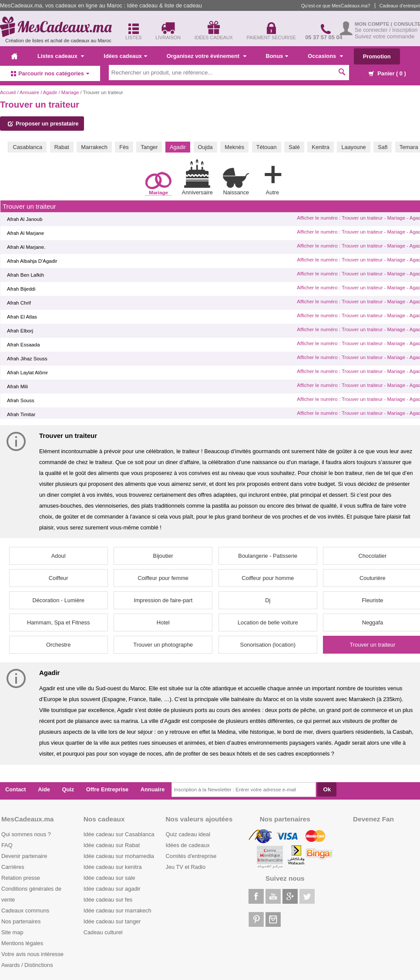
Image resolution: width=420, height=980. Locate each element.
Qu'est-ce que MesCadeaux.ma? (336, 6)
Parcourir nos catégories (50, 73)
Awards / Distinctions (27, 965)
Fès (124, 147)
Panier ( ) (387, 73)
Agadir (50, 92)
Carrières (13, 867)
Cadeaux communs (25, 910)
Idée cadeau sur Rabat (112, 845)
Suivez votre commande (385, 36)
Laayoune (353, 147)
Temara (409, 147)
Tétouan (267, 147)
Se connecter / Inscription (386, 30)
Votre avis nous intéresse (32, 954)
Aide (44, 789)
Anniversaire (197, 177)
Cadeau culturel (103, 932)
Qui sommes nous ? (26, 834)
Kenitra (321, 147)
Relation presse (21, 878)
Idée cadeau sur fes (108, 900)
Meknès (234, 147)
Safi (383, 147)
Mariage (70, 92)
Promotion (377, 56)
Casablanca (27, 147)
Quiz (68, 789)
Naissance (236, 181)
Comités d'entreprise (191, 856)
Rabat (62, 147)
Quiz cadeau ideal (188, 834)
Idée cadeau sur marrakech (118, 910)
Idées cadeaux (125, 56)
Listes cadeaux (61, 56)
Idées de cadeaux (188, 845)
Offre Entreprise (107, 789)
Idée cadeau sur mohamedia (119, 856)
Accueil (8, 92)
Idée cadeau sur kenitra (113, 867)
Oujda (205, 147)
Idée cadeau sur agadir (112, 889)
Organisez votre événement (207, 56)
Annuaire (29, 92)
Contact (16, 789)
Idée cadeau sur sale (109, 878)
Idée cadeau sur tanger (112, 921)
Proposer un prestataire (43, 124)
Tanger (149, 147)
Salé (294, 147)
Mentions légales (22, 943)
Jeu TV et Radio (186, 867)
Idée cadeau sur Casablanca (119, 834)
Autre (272, 179)
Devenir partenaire (24, 856)
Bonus (277, 56)
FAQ (7, 845)
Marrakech (94, 147)
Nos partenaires (21, 921)
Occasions (325, 56)
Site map (12, 932)
